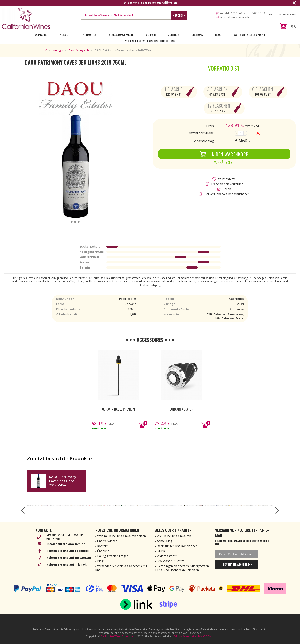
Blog (218, 35)
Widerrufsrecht (167, 556)
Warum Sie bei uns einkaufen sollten (121, 536)
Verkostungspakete (121, 35)
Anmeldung (164, 541)
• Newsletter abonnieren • (237, 564)
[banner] (26, 18)
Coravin (151, 35)
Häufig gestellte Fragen (113, 556)
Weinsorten (89, 35)
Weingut (65, 35)
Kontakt (102, 546)
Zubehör (174, 35)
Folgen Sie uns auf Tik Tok (67, 564)
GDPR (161, 551)
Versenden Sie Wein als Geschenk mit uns (150, 41)
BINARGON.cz (206, 636)
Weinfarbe (41, 35)
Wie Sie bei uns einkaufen (174, 536)
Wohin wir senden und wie (250, 35)
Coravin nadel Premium (119, 409)
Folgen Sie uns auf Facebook (68, 551)
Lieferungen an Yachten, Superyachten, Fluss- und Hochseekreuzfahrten (182, 568)
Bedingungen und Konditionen (177, 546)
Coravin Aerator (181, 409)
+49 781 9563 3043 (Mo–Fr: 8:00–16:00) (243, 13)
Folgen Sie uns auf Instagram (69, 558)
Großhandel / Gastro (171, 561)
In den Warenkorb (224, 154)
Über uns (197, 35)
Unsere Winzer (107, 541)
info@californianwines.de (235, 17)
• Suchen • (179, 15)
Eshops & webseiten (186, 636)
